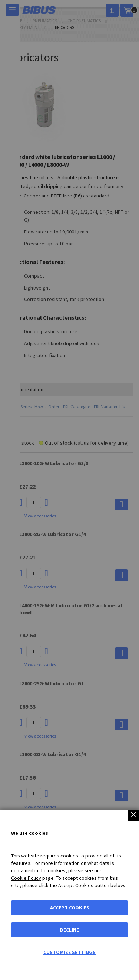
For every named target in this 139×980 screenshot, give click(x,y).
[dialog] (69, 490)
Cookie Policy (26, 878)
